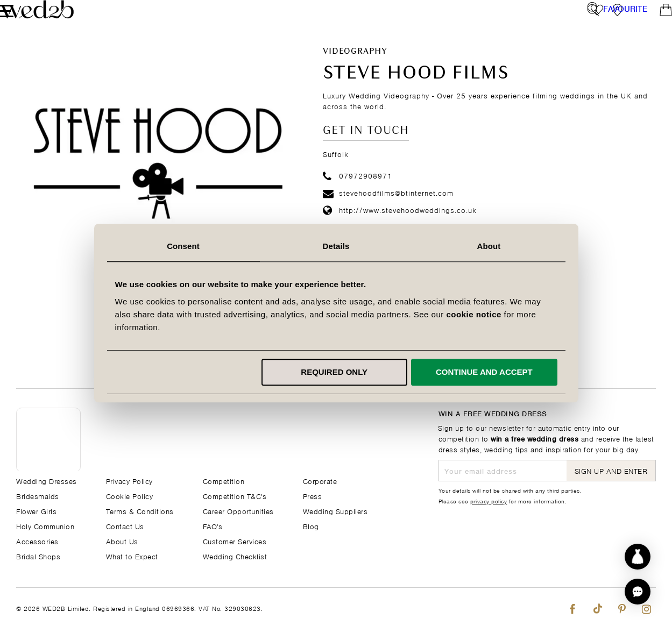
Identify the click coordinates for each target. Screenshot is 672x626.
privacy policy (489, 501)
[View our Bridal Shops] (601, 19)
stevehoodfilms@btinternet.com (388, 211)
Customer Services (235, 541)
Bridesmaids (38, 496)
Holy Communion (45, 526)
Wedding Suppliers (335, 511)
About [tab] (489, 246)
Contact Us (125, 526)
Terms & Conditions (140, 511)
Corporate (320, 481)
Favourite (625, 19)
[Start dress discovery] (638, 557)
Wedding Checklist (235, 556)
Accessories (37, 541)
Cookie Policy (130, 496)
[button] (638, 592)
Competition (224, 481)
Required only (334, 372)
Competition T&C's (235, 496)
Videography (355, 70)
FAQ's (213, 526)
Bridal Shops (38, 556)
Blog (311, 526)
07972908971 (358, 194)
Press (313, 496)
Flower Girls (36, 511)
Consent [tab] (183, 246)
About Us (122, 541)
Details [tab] (336, 246)
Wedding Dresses (47, 481)
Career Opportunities (238, 511)
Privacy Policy (129, 481)
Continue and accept (484, 372)
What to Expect (132, 556)
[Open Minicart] (650, 19)
